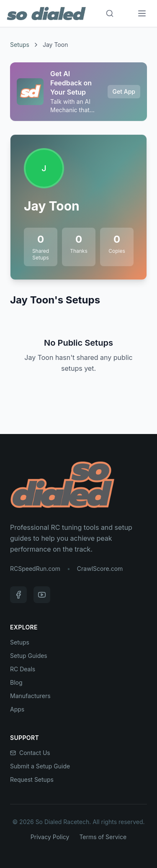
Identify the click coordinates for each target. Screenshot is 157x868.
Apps (17, 709)
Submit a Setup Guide (40, 766)
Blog (16, 682)
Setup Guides (29, 656)
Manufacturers (30, 696)
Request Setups (32, 779)
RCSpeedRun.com (35, 569)
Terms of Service (103, 837)
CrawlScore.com (100, 569)
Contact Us (30, 753)
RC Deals (23, 669)
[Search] (110, 13)
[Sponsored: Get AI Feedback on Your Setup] (78, 92)
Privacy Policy (50, 837)
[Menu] (142, 13)
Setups (20, 45)
